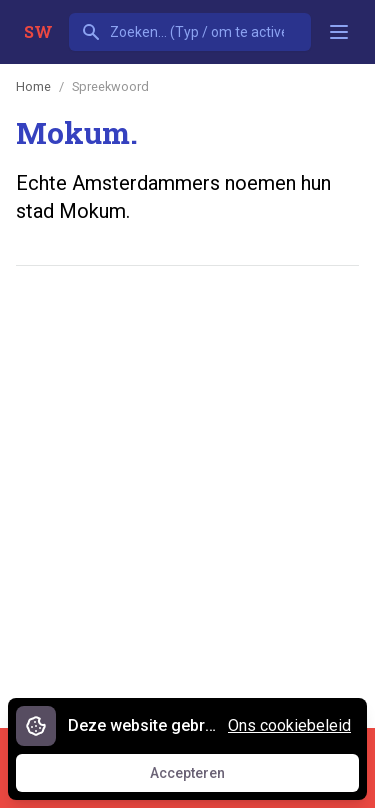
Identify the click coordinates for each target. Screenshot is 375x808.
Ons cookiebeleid (289, 725)
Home (33, 86)
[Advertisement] (187, 485)
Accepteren (206, 778)
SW (38, 31)
